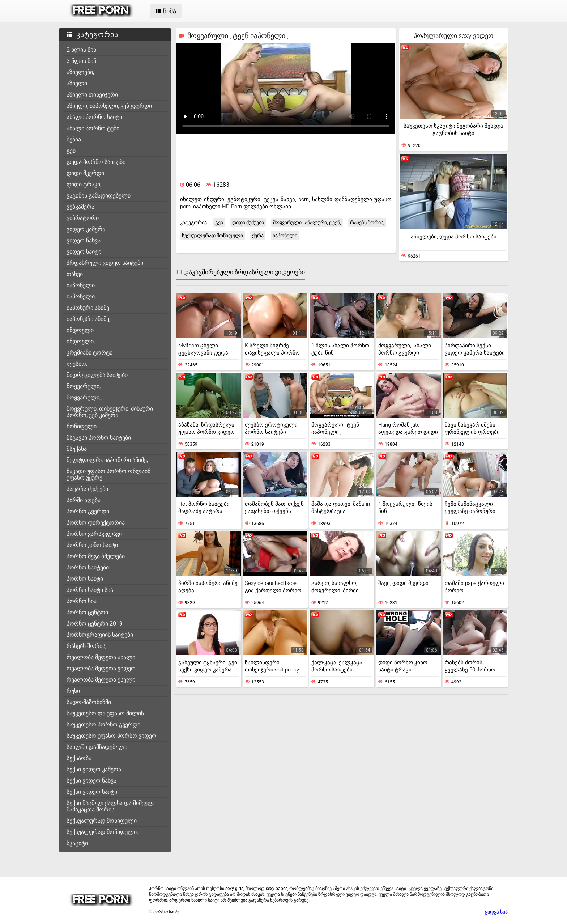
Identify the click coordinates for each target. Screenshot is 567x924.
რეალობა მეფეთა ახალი (101, 657)
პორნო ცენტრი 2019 (95, 624)
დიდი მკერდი (85, 173)
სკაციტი (77, 843)
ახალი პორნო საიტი (94, 117)
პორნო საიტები (88, 567)
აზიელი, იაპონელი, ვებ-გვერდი (109, 106)
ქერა (258, 236)
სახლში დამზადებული (97, 747)
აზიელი (77, 83)
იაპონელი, (81, 296)
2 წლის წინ (81, 50)
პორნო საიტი (85, 579)
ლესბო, (77, 364)
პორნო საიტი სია (90, 590)
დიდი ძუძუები (248, 222)
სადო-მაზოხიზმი (89, 702)
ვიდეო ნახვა (84, 240)
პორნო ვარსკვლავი (94, 534)
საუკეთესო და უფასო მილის (105, 713)
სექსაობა (79, 758)
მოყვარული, (84, 386)
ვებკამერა (80, 207)
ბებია (74, 139)
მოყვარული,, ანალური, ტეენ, (307, 222)
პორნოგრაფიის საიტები (100, 635)
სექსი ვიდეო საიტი (92, 792)
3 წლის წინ (81, 61)
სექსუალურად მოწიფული (102, 821)
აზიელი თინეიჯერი (92, 95)
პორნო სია (82, 601)
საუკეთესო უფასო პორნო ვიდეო (112, 736)
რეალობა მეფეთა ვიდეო (101, 668)
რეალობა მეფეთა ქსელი (101, 680)
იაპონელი (81, 285)
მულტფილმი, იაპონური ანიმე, (107, 460)
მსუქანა (77, 449)
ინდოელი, (81, 341)
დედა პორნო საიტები (96, 162)
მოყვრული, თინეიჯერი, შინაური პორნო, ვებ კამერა (110, 412)
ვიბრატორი (83, 218)
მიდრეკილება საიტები (97, 375)
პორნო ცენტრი (87, 612)
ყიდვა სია (496, 912)
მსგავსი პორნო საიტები (99, 438)
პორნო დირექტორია (96, 523)
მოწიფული (82, 426)
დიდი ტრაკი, (84, 184)
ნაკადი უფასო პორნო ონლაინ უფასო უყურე (108, 474)
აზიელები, (80, 72)
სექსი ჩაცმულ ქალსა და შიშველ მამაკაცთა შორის (110, 806)
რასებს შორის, (86, 646)
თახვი (75, 274)
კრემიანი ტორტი (89, 353)
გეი (71, 151)
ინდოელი (80, 330)
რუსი (73, 691)
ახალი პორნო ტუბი (93, 128)
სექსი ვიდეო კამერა (94, 769)
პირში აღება (84, 500)
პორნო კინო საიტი (92, 545)
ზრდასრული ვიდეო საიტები (105, 263)
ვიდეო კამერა (86, 229)
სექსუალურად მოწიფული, (102, 832)
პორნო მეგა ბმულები (96, 556)
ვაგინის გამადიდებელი (99, 196)
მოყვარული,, (84, 397)
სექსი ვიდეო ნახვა (91, 781)
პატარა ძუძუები (87, 489)
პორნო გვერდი (88, 511)
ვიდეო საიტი (84, 252)
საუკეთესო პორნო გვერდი (103, 724)
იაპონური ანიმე (88, 308)
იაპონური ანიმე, (88, 319)
